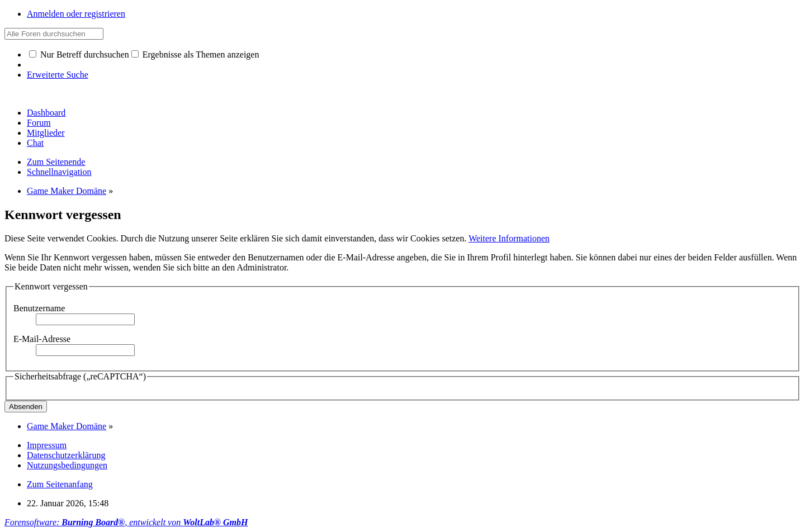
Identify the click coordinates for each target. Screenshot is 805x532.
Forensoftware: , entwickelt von (126, 522)
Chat (35, 143)
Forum (39, 123)
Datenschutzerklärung (66, 455)
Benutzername (39, 308)
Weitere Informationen (509, 238)
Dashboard (46, 113)
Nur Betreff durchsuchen (79, 54)
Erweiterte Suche (58, 75)
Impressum (47, 445)
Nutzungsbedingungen (67, 465)
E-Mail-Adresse (42, 339)
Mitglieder (46, 133)
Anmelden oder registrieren (76, 14)
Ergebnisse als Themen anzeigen (195, 54)
